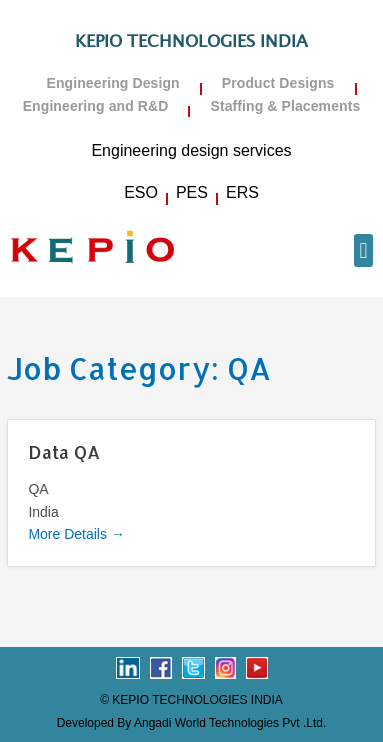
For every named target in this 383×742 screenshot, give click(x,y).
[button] (363, 250)
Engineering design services (191, 150)
